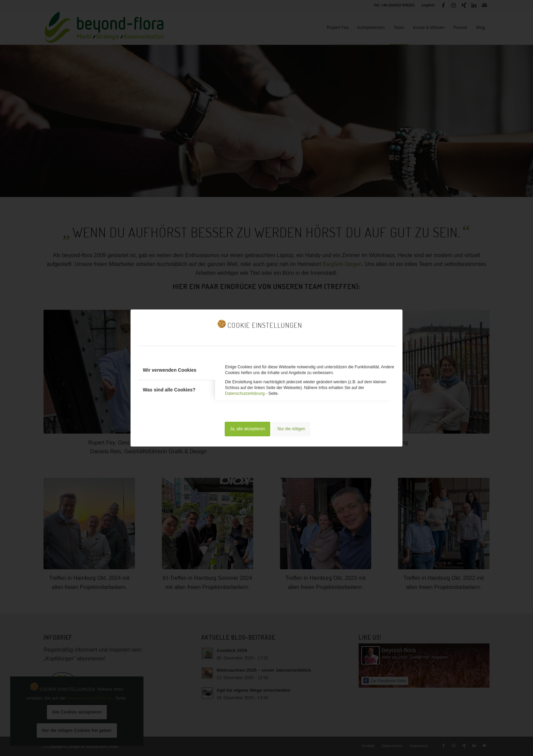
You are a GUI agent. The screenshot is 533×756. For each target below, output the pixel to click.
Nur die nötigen (291, 429)
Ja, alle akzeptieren (247, 429)
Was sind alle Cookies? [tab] (169, 390)
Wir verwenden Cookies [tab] (170, 370)
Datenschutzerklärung (245, 393)
